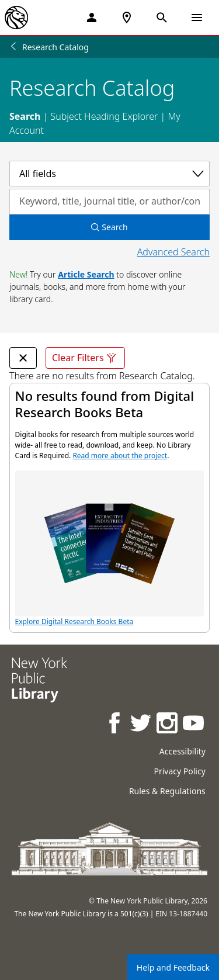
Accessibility (182, 751)
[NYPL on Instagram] (168, 724)
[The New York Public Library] (16, 18)
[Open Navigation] (197, 18)
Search (25, 116)
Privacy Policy (179, 771)
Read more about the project (120, 456)
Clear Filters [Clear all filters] (85, 358)
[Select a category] (109, 174)
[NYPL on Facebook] (115, 724)
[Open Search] (162, 18)
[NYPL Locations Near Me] (127, 18)
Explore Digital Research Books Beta (110, 548)
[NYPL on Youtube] (194, 724)
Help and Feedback (173, 967)
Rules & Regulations (167, 791)
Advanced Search (173, 252)
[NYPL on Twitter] (142, 724)
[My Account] (92, 18)
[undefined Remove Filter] (23, 358)
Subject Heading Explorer (104, 116)
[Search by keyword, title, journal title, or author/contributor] (109, 202)
